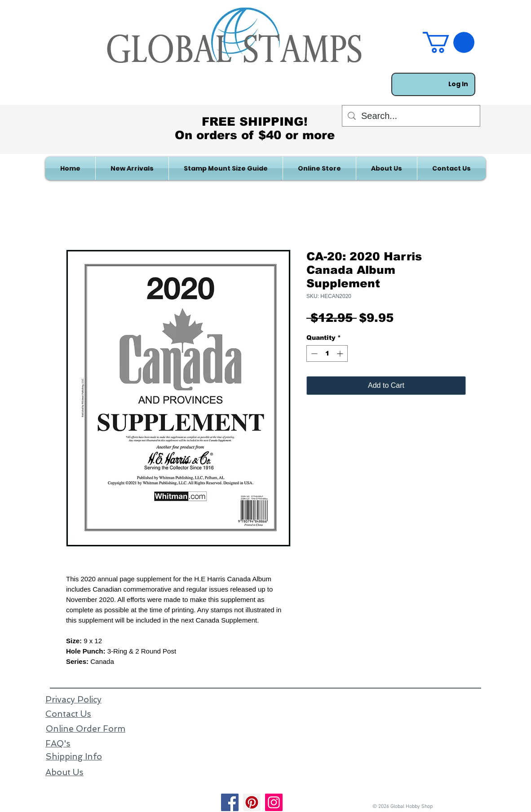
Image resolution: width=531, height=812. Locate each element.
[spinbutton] (327, 353)
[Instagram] (274, 802)
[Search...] (411, 116)
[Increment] (341, 353)
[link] (449, 42)
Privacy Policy (73, 700)
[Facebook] (230, 802)
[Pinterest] (252, 802)
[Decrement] (313, 353)
